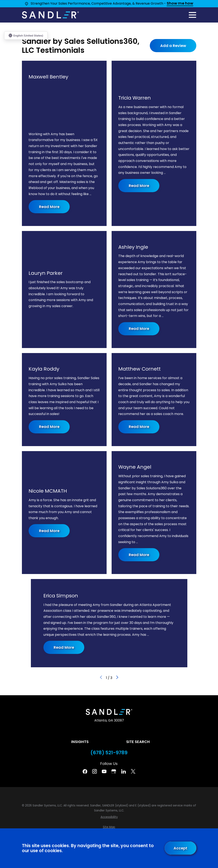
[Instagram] (95, 771)
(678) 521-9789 (109, 753)
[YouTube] (104, 771)
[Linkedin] (123, 771)
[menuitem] (109, 817)
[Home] (50, 15)
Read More (49, 207)
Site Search (138, 742)
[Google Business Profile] (114, 771)
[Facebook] (85, 771)
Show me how (180, 4)
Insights (80, 742)
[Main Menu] (192, 15)
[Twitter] (133, 771)
